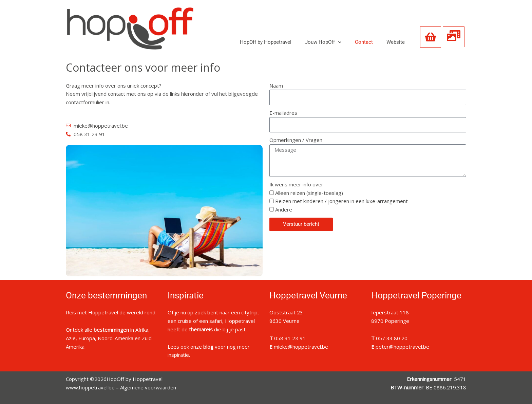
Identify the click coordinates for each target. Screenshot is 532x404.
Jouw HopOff (323, 42)
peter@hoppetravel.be (402, 347)
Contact (364, 42)
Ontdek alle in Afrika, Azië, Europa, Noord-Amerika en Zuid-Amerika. (110, 338)
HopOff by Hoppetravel (266, 42)
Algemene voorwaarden (148, 387)
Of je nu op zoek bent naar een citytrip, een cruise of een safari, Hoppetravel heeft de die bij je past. (213, 321)
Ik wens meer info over (296, 184)
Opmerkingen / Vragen (296, 140)
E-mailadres (283, 113)
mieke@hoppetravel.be (301, 347)
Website (396, 42)
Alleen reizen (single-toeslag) (309, 193)
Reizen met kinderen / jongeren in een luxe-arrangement (341, 201)
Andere (284, 209)
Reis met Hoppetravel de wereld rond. (111, 312)
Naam (276, 86)
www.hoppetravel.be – (93, 387)
